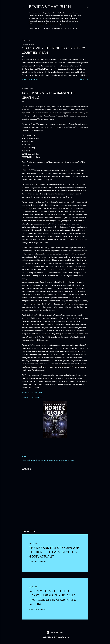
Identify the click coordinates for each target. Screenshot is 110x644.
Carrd (31, 29)
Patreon (47, 29)
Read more (84, 79)
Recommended (54, 460)
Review (62, 460)
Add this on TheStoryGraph (32, 398)
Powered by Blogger (55, 632)
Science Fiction (69, 460)
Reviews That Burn (50, 7)
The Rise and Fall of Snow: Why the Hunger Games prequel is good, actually (55, 552)
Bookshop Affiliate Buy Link (32, 393)
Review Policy (58, 29)
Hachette (30, 460)
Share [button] (24, 80)
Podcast (39, 29)
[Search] (87, 7)
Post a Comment (33, 80)
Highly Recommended (41, 460)
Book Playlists (71, 29)
